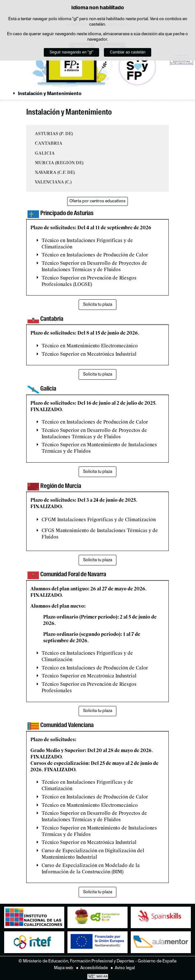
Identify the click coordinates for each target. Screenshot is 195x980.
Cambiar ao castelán (128, 52)
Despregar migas (7, 93)
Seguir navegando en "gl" (71, 52)
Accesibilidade (94, 968)
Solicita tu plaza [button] (98, 305)
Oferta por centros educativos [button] (97, 201)
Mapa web (64, 968)
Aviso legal (125, 968)
